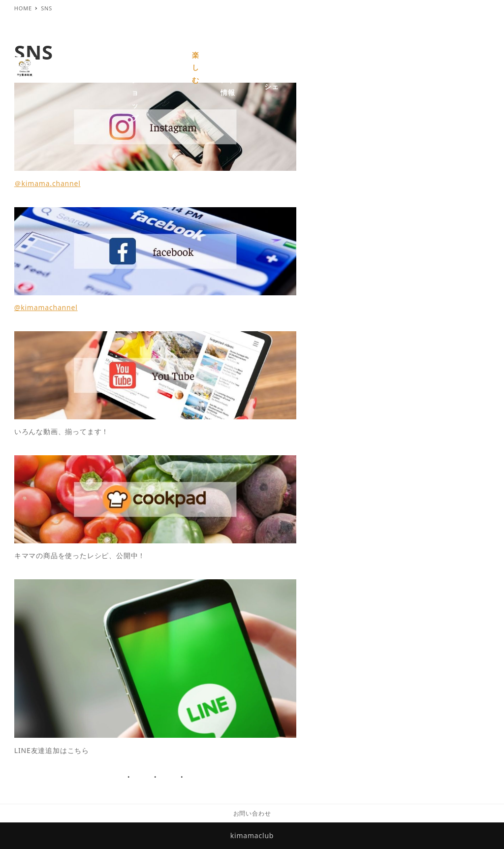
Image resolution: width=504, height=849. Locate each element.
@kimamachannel (46, 307)
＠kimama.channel (47, 183)
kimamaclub (252, 835)
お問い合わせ (252, 813)
